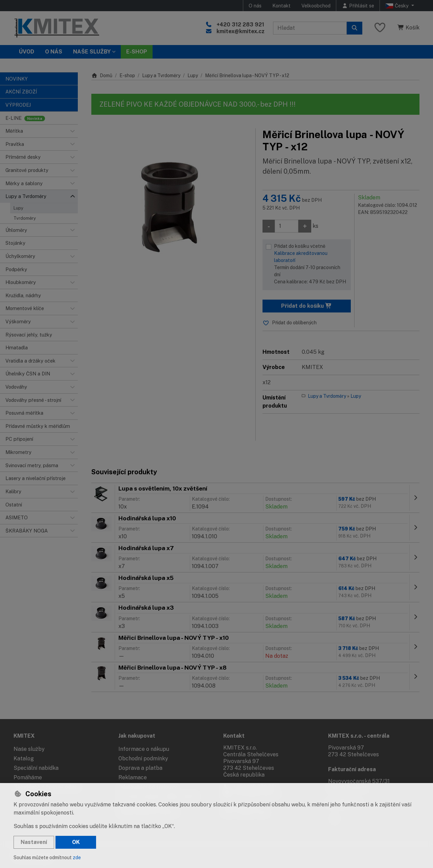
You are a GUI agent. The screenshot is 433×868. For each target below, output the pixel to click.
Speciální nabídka (36, 768)
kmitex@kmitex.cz (241, 31)
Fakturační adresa (352, 769)
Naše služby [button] (92, 52)
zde (77, 858)
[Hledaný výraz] (310, 28)
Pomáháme (28, 777)
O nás (255, 6)
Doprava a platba (140, 768)
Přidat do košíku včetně (311, 264)
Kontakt (281, 6)
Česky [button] (398, 6)
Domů (102, 75)
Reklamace (133, 777)
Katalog (24, 758)
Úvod (27, 52)
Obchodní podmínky (143, 758)
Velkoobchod (316, 6)
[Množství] (287, 226)
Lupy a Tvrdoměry (161, 75)
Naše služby (29, 749)
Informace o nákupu (144, 749)
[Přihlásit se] (358, 6)
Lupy (18, 208)
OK (76, 842)
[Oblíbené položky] (380, 28)
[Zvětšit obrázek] (170, 207)
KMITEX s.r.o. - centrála (359, 736)
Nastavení (34, 842)
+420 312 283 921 (240, 25)
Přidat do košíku (306, 306)
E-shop (127, 75)
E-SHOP (137, 52)
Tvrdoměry (25, 218)
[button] (72, 131)
